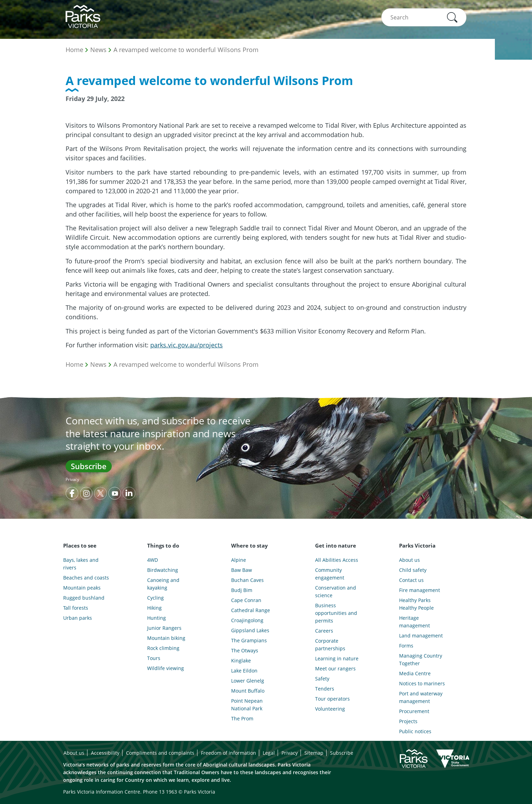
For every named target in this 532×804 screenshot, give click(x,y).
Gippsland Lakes (250, 630)
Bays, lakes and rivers (81, 564)
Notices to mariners (422, 683)
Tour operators (332, 699)
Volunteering (330, 709)
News (98, 50)
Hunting (157, 618)
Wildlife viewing (166, 668)
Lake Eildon (244, 671)
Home (74, 50)
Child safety (413, 570)
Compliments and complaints (160, 753)
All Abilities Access (337, 560)
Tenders (325, 689)
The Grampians (249, 640)
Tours (154, 658)
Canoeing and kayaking (163, 584)
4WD (153, 560)
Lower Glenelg (248, 681)
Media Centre (415, 673)
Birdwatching (163, 570)
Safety (322, 679)
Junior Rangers (164, 628)
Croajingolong (247, 620)
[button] (452, 17)
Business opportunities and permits (336, 613)
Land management (421, 636)
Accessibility (105, 753)
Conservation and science (336, 591)
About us (409, 560)
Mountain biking (166, 638)
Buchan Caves (247, 580)
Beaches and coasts (86, 578)
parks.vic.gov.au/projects (187, 345)
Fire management (420, 590)
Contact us (411, 580)
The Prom (242, 718)
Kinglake (241, 661)
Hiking (154, 608)
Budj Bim (242, 590)
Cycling (155, 598)
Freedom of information (229, 753)
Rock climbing (163, 648)
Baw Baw (242, 570)
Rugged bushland (84, 598)
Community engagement (330, 574)
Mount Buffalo (248, 691)
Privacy (72, 479)
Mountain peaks (82, 588)
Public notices (415, 731)
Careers (324, 631)
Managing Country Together (421, 659)
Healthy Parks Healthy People (416, 604)
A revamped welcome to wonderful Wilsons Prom (186, 50)
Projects (408, 721)
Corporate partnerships (330, 645)
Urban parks (78, 618)
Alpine (239, 560)
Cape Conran (246, 600)
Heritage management (415, 622)
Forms (406, 646)
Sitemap (314, 753)
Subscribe (89, 466)
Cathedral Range (251, 610)
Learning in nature (337, 658)
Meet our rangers (335, 668)
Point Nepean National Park (247, 705)
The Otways (245, 650)
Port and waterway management (421, 697)
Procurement (414, 711)
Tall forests (76, 608)
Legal (269, 753)
